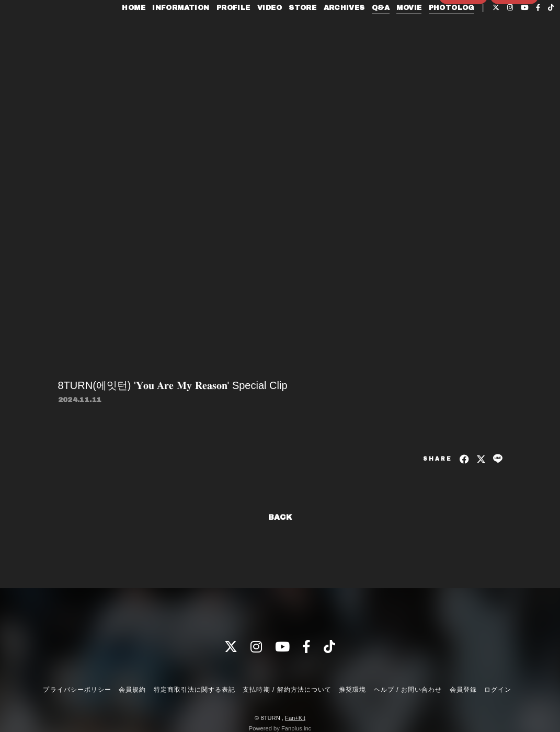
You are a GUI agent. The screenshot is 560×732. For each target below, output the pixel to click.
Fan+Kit (295, 718)
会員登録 (463, 61)
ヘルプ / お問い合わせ (408, 690)
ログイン (515, 61)
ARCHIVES (341, 30)
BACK (280, 517)
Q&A (378, 30)
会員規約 (132, 690)
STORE (300, 30)
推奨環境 (352, 690)
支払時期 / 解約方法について (287, 690)
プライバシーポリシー (77, 690)
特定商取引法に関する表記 (195, 690)
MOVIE (406, 30)
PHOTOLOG (448, 30)
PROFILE (231, 30)
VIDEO (267, 30)
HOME (131, 30)
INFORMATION (178, 30)
